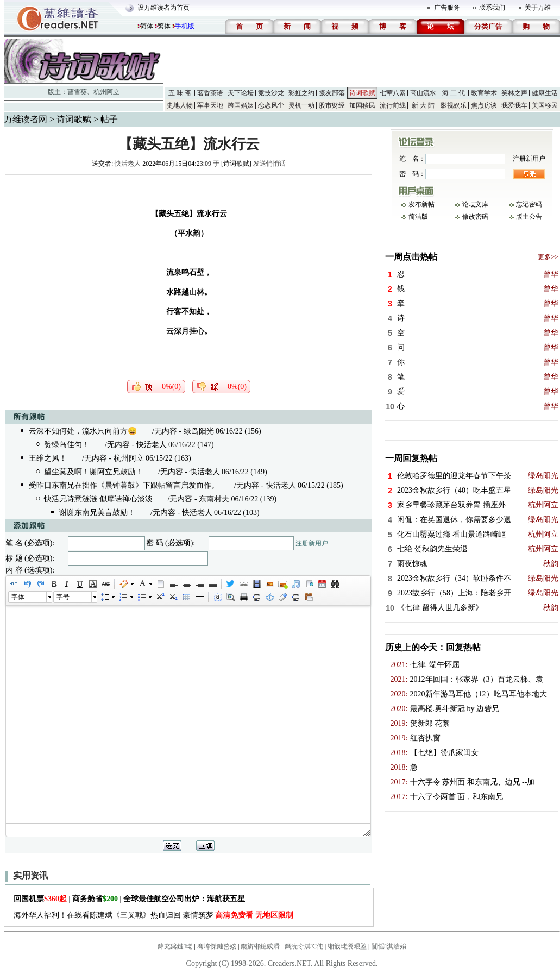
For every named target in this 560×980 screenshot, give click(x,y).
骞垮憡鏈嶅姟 (217, 946)
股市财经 (332, 105)
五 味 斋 (180, 93)
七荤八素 (393, 93)
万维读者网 (26, 119)
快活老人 (128, 164)
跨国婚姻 (241, 105)
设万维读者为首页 (163, 8)
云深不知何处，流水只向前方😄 (83, 431)
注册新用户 (312, 543)
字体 (18, 597)
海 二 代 (454, 93)
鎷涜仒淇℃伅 (304, 946)
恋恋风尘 (271, 105)
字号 (63, 597)
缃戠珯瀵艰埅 (347, 946)
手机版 (185, 26)
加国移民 (362, 105)
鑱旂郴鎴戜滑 (260, 946)
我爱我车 (514, 105)
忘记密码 (529, 204)
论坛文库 (475, 204)
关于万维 (538, 8)
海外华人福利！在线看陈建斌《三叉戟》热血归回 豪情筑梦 (153, 915)
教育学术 (484, 93)
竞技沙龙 (271, 93)
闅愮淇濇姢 (389, 946)
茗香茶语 (210, 93)
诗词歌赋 (362, 93)
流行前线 (393, 105)
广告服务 (447, 8)
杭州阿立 (106, 92)
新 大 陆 (423, 105)
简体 (147, 26)
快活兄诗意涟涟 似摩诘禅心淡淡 (98, 499)
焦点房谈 (484, 105)
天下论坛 (241, 93)
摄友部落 (332, 93)
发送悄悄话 (269, 164)
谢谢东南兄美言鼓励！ (97, 513)
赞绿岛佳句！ (67, 445)
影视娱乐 (454, 105)
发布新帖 (421, 204)
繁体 (164, 26)
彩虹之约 (301, 93)
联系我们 (492, 8)
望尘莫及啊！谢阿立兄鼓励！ (93, 472)
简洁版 (418, 217)
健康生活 (545, 93)
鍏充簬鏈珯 (175, 946)
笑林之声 (514, 93)
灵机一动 (301, 105)
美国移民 (545, 105)
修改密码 (475, 217)
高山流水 (423, 93)
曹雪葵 (77, 92)
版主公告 (529, 217)
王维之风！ (48, 458)
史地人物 (180, 105)
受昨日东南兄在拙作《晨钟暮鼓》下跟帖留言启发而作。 (124, 485)
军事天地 (210, 105)
